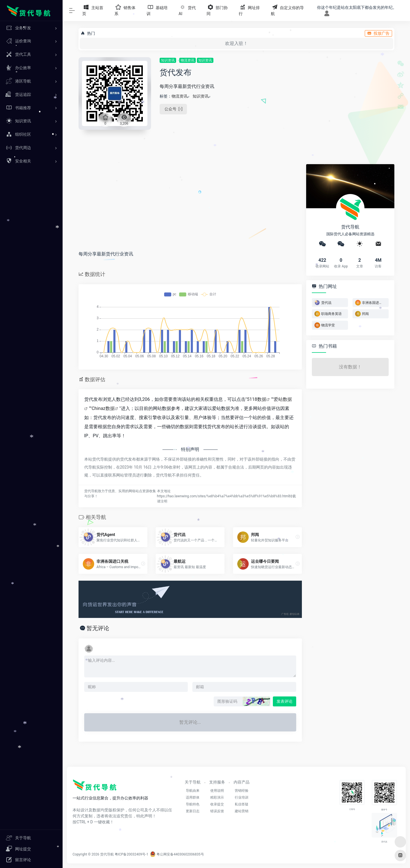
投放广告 (378, 33)
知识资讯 (168, 60)
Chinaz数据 (103, 408)
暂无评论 (98, 628)
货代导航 (107, 854)
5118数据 (257, 399)
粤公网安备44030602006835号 (177, 854)
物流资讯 (188, 60)
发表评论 (285, 701)
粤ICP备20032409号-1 (132, 854)
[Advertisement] (345, 97)
